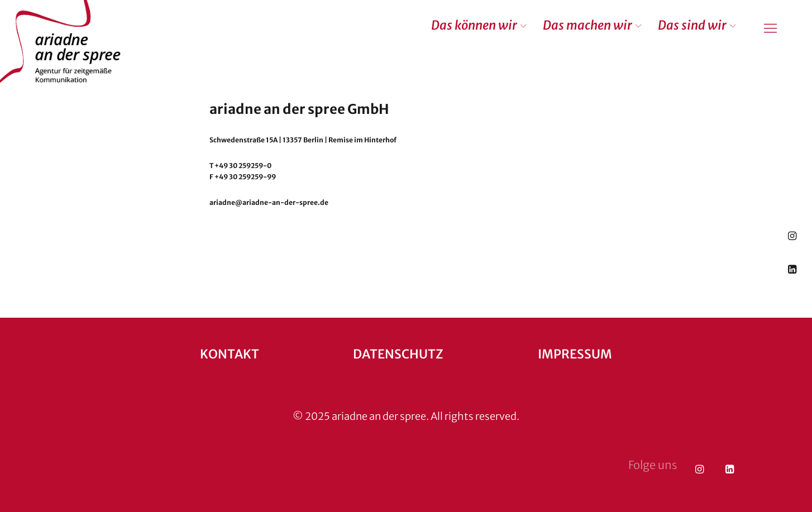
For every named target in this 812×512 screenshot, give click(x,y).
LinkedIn (792, 269)
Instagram (792, 235)
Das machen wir (587, 25)
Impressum (575, 354)
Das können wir (474, 25)
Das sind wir (692, 25)
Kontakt (230, 354)
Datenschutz (398, 354)
